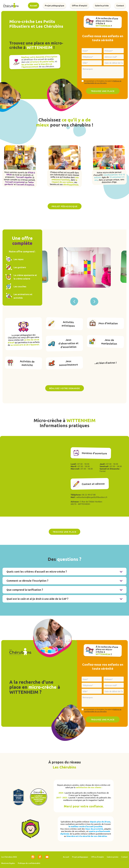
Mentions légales (8, 863)
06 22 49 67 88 (89, 495)
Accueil (34, 5)
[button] (94, 302)
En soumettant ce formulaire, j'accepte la (103, 82)
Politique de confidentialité (29, 863)
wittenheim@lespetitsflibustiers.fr (92, 497)
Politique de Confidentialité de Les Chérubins (103, 82)
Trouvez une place (65, 532)
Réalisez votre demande (65, 388)
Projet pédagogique (54, 5)
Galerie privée (102, 5)
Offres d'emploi (80, 5)
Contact (120, 5)
